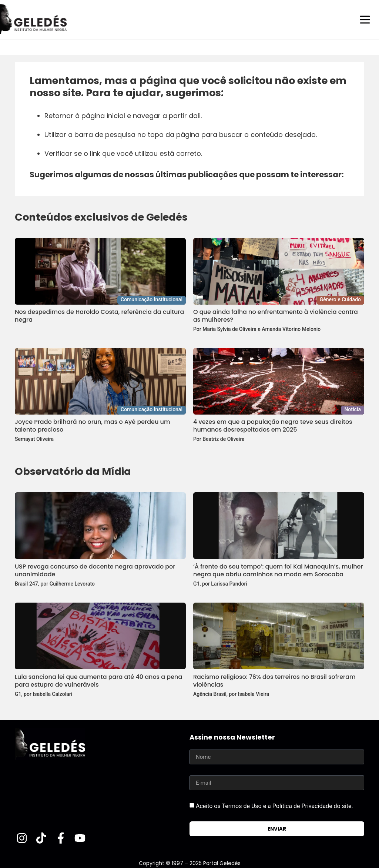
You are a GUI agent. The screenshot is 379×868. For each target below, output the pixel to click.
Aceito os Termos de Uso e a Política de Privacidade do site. (274, 806)
